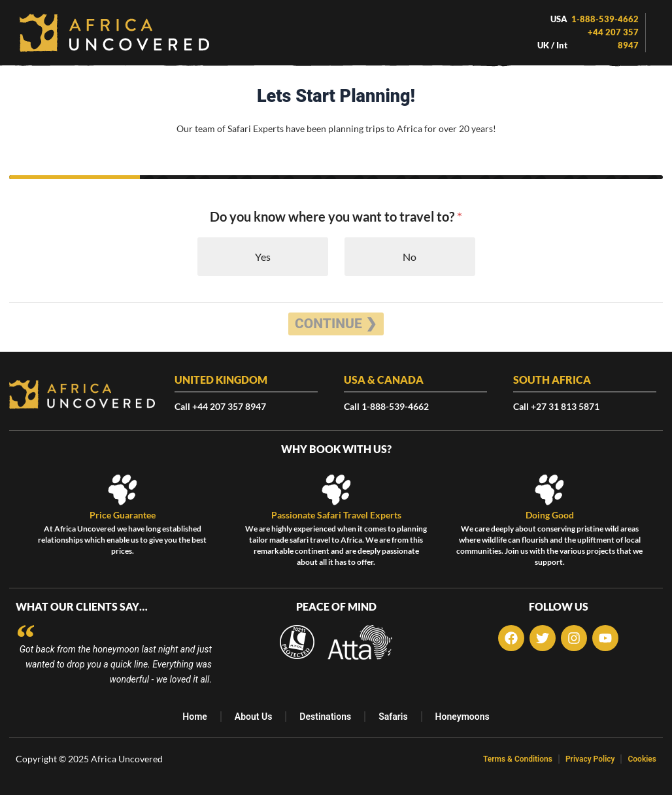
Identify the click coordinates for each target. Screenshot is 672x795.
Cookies (642, 759)
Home (195, 717)
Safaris (393, 717)
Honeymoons (462, 717)
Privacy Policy (590, 759)
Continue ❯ (336, 324)
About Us (254, 717)
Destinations (325, 717)
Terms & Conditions (518, 759)
